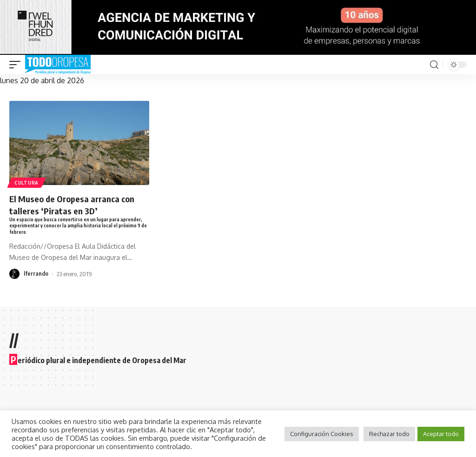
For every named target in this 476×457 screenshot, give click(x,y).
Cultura (27, 182)
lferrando (36, 274)
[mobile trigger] (17, 65)
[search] (434, 65)
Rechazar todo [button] (389, 434)
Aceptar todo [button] (441, 434)
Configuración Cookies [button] (322, 434)
